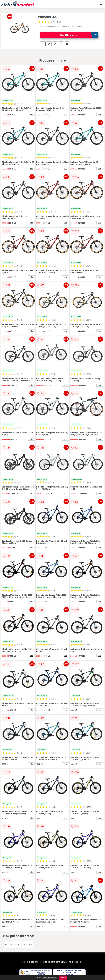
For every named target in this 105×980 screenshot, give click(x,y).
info (31, 115)
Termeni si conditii (29, 962)
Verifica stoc (79, 35)
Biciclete (28, 945)
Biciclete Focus (12, 945)
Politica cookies (76, 962)
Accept (63, 978)
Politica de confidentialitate (53, 962)
